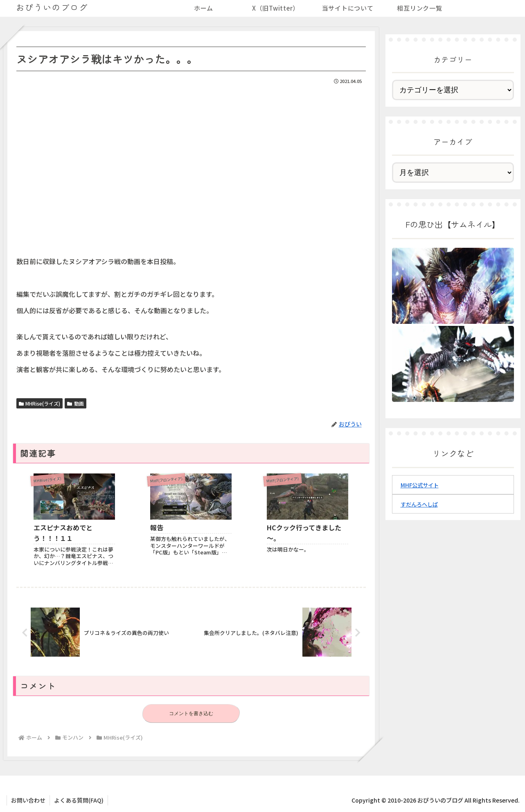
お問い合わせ (28, 800)
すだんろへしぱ (419, 504)
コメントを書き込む (191, 713)
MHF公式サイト (420, 485)
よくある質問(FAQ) (79, 800)
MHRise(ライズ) (40, 403)
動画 (75, 403)
